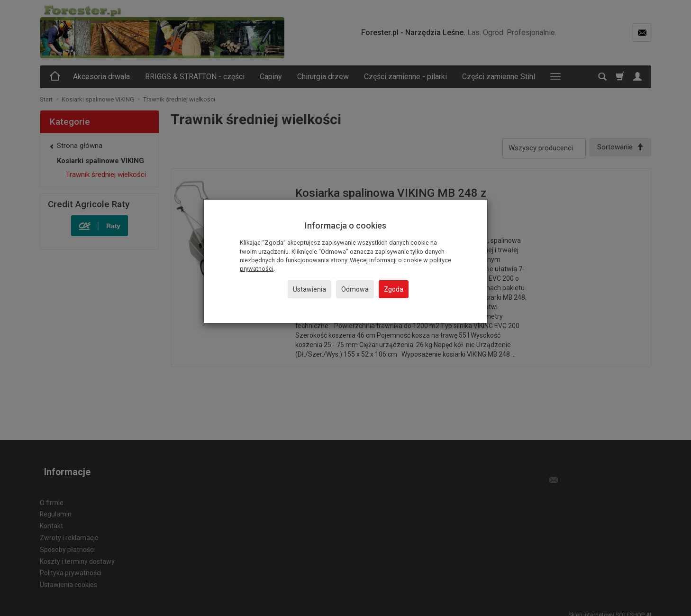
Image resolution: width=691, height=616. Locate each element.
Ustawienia (309, 289)
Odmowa (355, 289)
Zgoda (394, 289)
